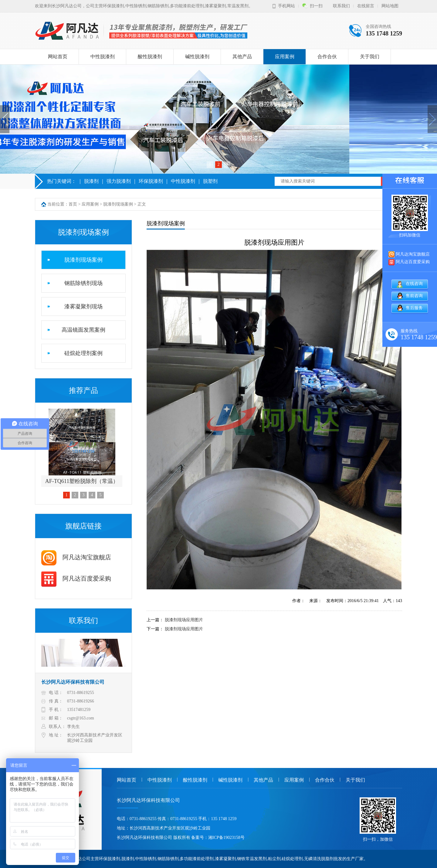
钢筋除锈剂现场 (83, 283)
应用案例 (285, 57)
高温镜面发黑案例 (83, 330)
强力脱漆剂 (119, 181)
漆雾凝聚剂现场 (83, 307)
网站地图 (390, 6)
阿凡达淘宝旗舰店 (76, 557)
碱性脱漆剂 (197, 57)
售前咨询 (414, 296)
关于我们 (370, 57)
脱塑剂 (210, 181)
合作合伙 (327, 57)
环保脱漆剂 (151, 181)
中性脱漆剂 (103, 57)
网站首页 (58, 57)
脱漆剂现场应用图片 (184, 620)
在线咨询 (414, 284)
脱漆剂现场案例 (118, 204)
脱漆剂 (91, 181)
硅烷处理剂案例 (83, 353)
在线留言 (366, 6)
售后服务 (414, 308)
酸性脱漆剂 (150, 57)
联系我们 (341, 6)
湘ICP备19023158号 (226, 838)
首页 (73, 204)
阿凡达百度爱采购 (76, 578)
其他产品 (242, 57)
